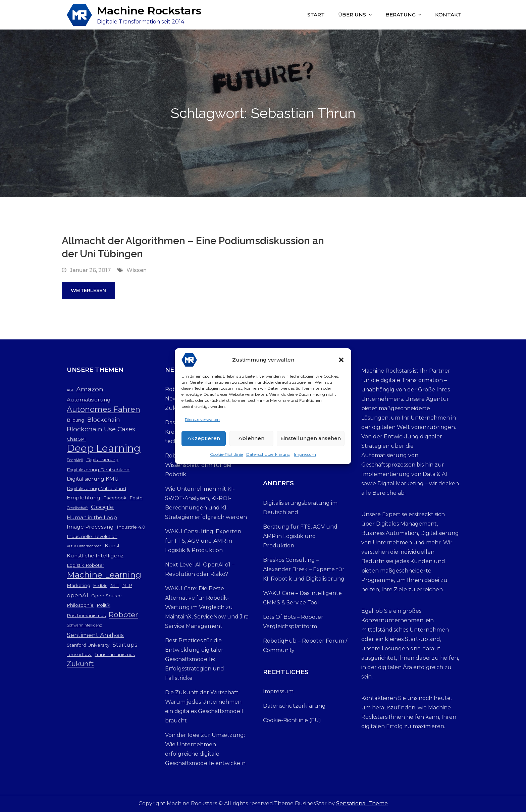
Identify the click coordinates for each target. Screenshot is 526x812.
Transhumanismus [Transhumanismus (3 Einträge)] (115, 654)
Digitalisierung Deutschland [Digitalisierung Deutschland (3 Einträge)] (98, 470)
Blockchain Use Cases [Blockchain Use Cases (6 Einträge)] (101, 429)
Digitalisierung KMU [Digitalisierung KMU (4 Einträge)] (93, 479)
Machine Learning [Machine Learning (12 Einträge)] (104, 575)
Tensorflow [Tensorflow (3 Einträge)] (79, 654)
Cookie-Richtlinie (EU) (292, 720)
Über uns (352, 15)
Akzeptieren (204, 438)
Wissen (137, 270)
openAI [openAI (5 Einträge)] (77, 595)
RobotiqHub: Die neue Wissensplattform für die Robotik (198, 465)
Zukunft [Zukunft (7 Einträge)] (80, 664)
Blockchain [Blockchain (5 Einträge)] (104, 419)
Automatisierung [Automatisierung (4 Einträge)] (89, 400)
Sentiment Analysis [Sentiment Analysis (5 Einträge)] (95, 635)
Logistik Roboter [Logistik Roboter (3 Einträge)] (86, 565)
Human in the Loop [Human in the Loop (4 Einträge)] (92, 517)
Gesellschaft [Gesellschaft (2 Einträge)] (77, 508)
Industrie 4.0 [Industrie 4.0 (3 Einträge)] (131, 527)
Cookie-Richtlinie (226, 454)
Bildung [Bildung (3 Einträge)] (75, 420)
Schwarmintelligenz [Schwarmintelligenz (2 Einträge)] (84, 625)
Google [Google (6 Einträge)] (102, 507)
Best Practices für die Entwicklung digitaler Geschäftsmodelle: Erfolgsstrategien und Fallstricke (195, 659)
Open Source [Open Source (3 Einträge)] (107, 596)
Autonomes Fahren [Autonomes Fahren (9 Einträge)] (103, 409)
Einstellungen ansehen (311, 438)
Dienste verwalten (202, 419)
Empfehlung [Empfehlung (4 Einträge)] (84, 498)
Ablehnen (251, 438)
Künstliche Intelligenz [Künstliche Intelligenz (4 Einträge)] (95, 556)
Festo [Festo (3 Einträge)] (136, 498)
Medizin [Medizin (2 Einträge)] (100, 586)
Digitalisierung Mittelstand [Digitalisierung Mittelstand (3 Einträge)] (96, 488)
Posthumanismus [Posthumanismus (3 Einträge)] (86, 615)
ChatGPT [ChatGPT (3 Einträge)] (76, 439)
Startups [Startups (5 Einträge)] (125, 644)
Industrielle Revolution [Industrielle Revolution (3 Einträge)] (92, 536)
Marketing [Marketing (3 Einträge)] (78, 585)
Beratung (401, 15)
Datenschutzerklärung (268, 454)
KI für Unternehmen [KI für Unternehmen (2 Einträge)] (84, 546)
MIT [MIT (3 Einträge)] (115, 585)
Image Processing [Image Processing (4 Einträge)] (90, 527)
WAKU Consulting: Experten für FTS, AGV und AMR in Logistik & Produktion (203, 541)
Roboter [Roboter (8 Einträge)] (123, 614)
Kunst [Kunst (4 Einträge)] (112, 546)
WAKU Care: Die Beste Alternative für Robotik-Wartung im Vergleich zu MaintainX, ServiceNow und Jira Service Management (207, 607)
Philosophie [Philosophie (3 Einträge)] (80, 605)
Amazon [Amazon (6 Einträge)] (90, 389)
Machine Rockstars (149, 11)
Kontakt (448, 15)
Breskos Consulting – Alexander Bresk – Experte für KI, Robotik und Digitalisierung (304, 569)
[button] (341, 360)
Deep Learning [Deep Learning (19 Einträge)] (104, 448)
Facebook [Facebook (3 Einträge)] (115, 498)
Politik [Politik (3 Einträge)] (103, 605)
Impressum (305, 454)
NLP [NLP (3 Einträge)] (127, 585)
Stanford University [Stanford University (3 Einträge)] (88, 645)
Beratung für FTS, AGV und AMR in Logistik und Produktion (300, 536)
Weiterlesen (88, 290)
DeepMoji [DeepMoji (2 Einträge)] (75, 460)
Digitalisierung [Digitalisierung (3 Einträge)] (102, 459)
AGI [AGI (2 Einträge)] (70, 390)
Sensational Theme (362, 803)
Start (316, 15)
